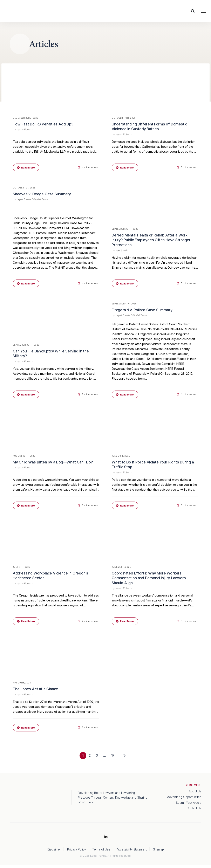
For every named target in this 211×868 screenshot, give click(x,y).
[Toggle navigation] (203, 12)
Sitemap (158, 852)
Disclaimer (54, 852)
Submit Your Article (189, 805)
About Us (195, 794)
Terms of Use (101, 852)
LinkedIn (105, 840)
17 (113, 758)
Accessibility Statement (132, 852)
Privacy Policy (76, 852)
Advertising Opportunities (184, 800)
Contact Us (194, 811)
